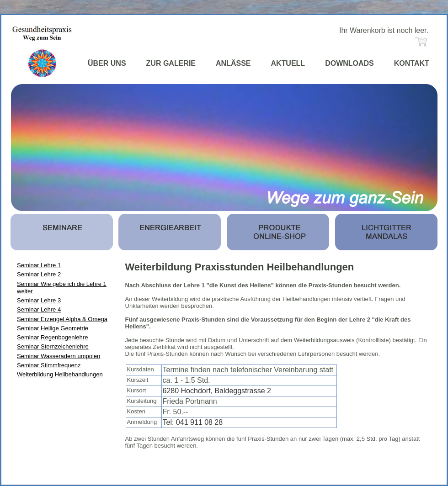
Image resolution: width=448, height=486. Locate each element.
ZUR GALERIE (171, 63)
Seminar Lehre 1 (39, 265)
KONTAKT (412, 63)
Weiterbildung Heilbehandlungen (60, 374)
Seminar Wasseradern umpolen (59, 356)
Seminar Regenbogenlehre (52, 337)
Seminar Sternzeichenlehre (53, 346)
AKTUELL (288, 63)
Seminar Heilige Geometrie (53, 328)
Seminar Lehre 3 (39, 300)
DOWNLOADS (349, 63)
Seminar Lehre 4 (39, 309)
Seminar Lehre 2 (39, 274)
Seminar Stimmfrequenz (49, 365)
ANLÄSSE (233, 63)
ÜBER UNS (107, 63)
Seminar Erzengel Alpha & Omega (62, 319)
